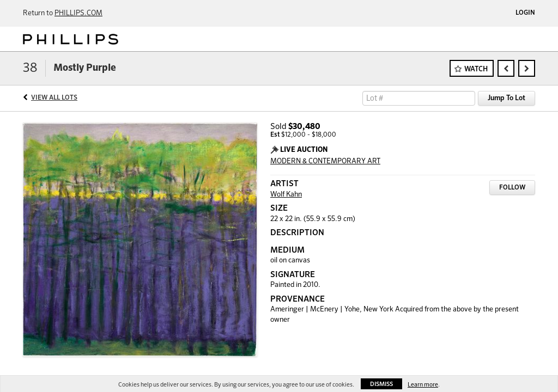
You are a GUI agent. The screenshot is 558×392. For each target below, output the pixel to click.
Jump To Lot (507, 98)
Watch (476, 69)
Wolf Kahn (286, 195)
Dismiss (381, 384)
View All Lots (54, 98)
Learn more (423, 385)
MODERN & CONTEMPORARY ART (325, 161)
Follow (512, 188)
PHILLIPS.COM (78, 13)
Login (525, 13)
